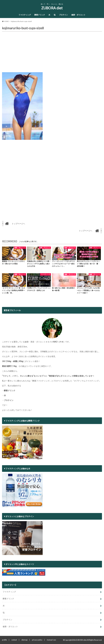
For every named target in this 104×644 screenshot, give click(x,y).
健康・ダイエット (78, 15)
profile (4, 640)
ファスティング (25, 15)
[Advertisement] (52, 53)
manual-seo (51, 640)
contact (14, 640)
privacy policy (37, 640)
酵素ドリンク (40, 15)
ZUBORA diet (52, 8)
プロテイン (63, 15)
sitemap (24, 640)
